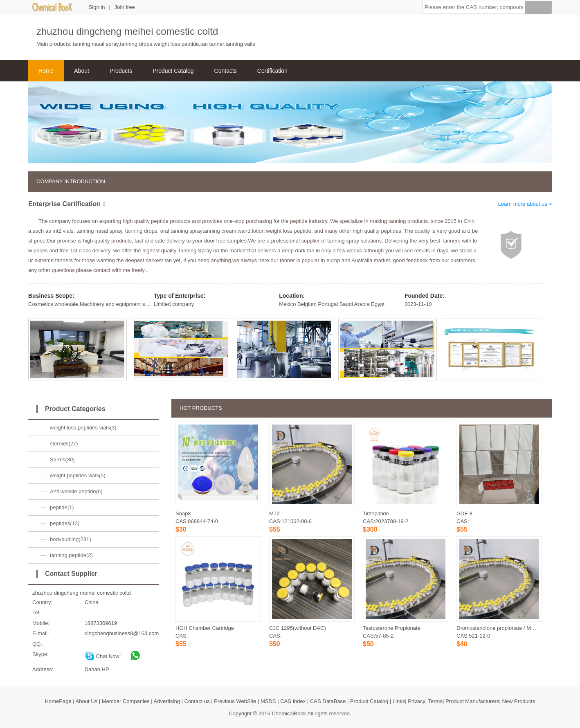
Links (399, 701)
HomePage (58, 701)
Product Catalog (173, 71)
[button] (474, 7)
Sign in (97, 7)
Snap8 (183, 513)
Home (46, 71)
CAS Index (293, 701)
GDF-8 (464, 513)
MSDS (268, 701)
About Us (87, 701)
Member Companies (126, 701)
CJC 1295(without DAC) (298, 628)
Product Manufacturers (472, 701)
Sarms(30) (62, 459)
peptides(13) (65, 523)
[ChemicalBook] (53, 10)
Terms (435, 701)
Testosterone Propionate (392, 628)
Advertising (167, 701)
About (82, 71)
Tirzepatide (376, 513)
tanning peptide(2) (71, 555)
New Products (518, 701)
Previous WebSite (235, 701)
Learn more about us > (525, 204)
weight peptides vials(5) (78, 475)
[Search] (538, 9)
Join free (125, 7)
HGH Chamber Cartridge (205, 628)
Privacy (417, 701)
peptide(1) (62, 507)
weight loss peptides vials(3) (83, 428)
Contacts (226, 71)
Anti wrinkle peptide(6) (76, 491)
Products (121, 71)
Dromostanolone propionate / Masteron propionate (516, 628)
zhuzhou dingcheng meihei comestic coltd (82, 593)
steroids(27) (64, 444)
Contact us (197, 701)
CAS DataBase (328, 701)
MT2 (274, 513)
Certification (272, 71)
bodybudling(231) (70, 539)
